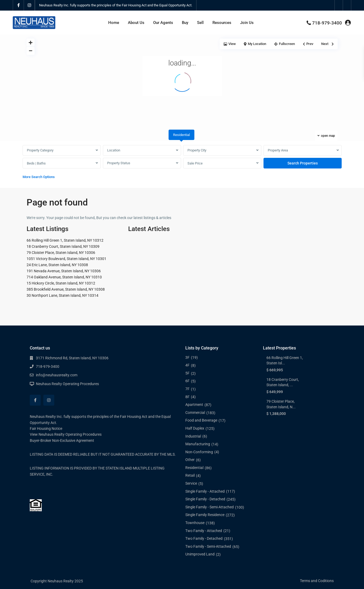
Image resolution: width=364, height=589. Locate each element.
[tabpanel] (182, 163)
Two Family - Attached (204, 531)
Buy (185, 23)
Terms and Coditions (317, 581)
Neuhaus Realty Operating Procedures (67, 384)
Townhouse (195, 523)
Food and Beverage (201, 420)
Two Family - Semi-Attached (208, 546)
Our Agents (163, 23)
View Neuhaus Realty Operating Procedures (66, 434)
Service (191, 483)
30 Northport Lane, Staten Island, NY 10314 (62, 295)
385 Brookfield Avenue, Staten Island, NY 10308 (66, 289)
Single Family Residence (205, 515)
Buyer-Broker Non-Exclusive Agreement (62, 440)
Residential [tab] (181, 135)
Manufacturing (198, 444)
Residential (194, 468)
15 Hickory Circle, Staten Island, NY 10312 (61, 283)
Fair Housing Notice (46, 429)
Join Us (247, 23)
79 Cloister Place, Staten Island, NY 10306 (61, 253)
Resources (222, 23)
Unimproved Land (200, 554)
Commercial (195, 413)
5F (187, 373)
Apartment (194, 405)
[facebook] (18, 5)
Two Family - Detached (204, 538)
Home (114, 23)
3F (187, 357)
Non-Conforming (199, 452)
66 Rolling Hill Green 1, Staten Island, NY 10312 (65, 240)
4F (187, 365)
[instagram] (29, 5)
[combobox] (62, 150)
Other (190, 460)
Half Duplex (195, 428)
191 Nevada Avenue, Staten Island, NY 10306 (64, 271)
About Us (136, 23)
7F (187, 389)
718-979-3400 (327, 23)
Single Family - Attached (205, 491)
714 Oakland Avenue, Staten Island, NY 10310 (64, 277)
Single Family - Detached (205, 499)
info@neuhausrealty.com (57, 375)
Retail (190, 475)
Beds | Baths (36, 163)
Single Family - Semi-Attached (210, 507)
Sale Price (195, 163)
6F (187, 381)
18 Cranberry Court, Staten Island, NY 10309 (63, 246)
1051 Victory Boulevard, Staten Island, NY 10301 (66, 259)
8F (187, 397)
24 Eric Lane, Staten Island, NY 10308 (57, 265)
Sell (200, 23)
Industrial (193, 436)
